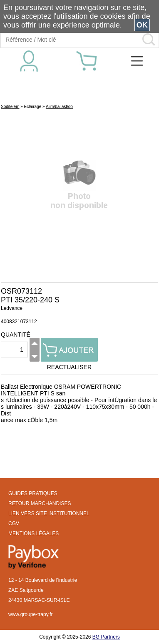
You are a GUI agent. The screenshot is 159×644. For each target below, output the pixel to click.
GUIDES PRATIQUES (33, 493)
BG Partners (106, 637)
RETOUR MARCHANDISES (40, 503)
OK (142, 25)
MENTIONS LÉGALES (34, 533)
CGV (14, 523)
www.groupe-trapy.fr (30, 614)
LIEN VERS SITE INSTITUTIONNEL (49, 513)
